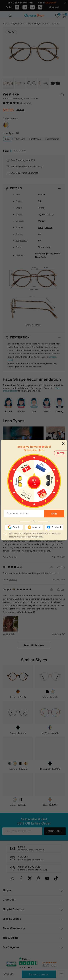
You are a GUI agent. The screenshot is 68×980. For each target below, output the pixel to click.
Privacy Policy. (37, 537)
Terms (61, 453)
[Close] (63, 443)
